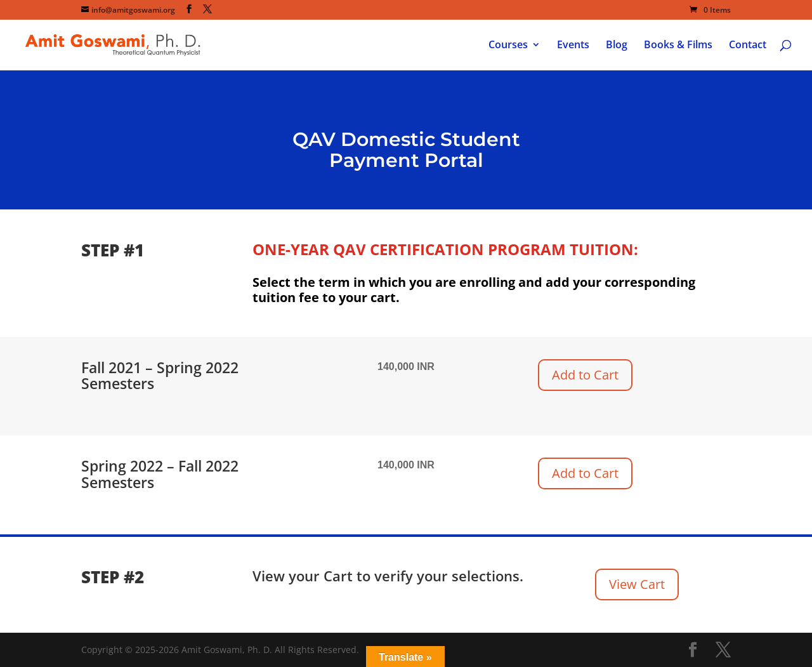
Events (573, 46)
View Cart (637, 584)
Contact (748, 46)
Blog (617, 46)
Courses (508, 46)
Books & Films (678, 46)
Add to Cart (585, 375)
